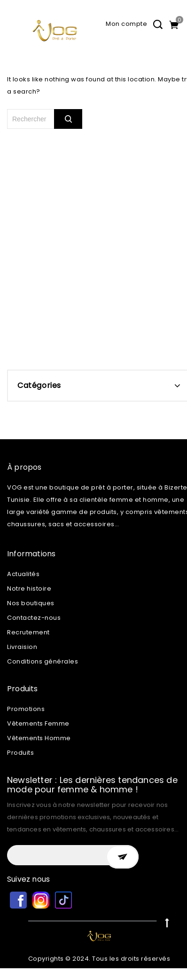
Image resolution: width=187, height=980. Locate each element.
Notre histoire (29, 589)
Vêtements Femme (38, 723)
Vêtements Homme (39, 738)
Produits (20, 753)
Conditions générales (43, 661)
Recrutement (28, 632)
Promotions (26, 709)
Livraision (22, 647)
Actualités (23, 574)
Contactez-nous (34, 618)
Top (167, 922)
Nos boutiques (31, 603)
